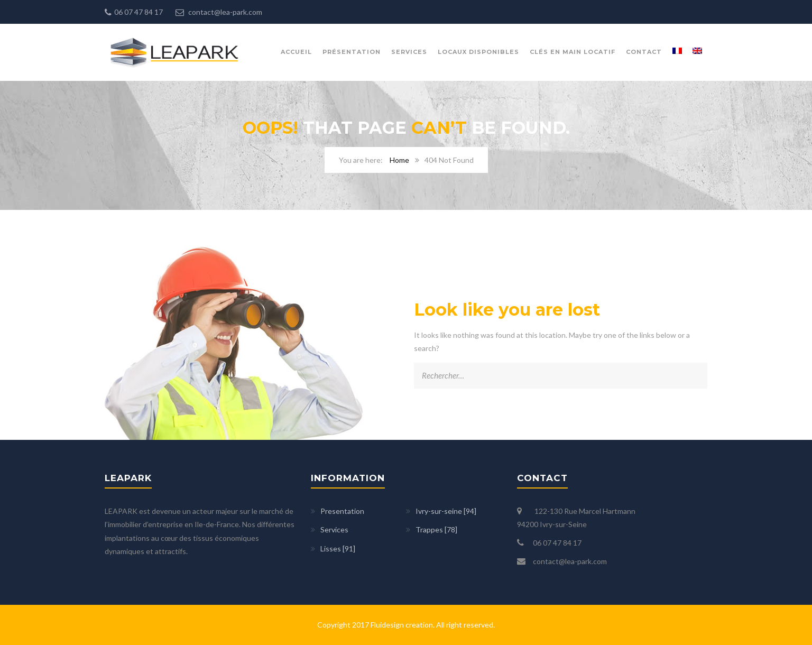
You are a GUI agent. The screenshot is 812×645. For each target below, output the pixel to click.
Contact (644, 52)
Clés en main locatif (573, 52)
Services (409, 52)
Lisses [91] (338, 549)
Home (399, 160)
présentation (352, 52)
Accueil (296, 52)
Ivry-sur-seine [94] (446, 511)
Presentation (342, 511)
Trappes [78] (436, 529)
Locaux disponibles (478, 52)
